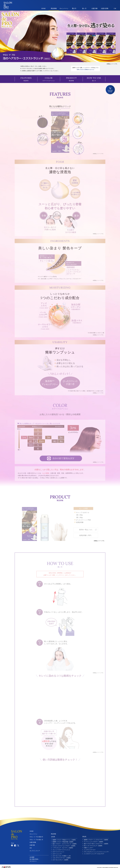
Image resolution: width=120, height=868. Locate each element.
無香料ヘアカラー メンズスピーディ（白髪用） (96, 838)
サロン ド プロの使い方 (36, 838)
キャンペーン (64, 8)
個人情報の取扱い (34, 858)
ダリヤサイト (33, 860)
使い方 (84, 8)
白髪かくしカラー (89, 846)
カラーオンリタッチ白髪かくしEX (62, 854)
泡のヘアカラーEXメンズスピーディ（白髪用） (96, 842)
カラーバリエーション (49, 79)
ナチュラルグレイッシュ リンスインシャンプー (96, 850)
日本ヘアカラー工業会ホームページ (85, 69)
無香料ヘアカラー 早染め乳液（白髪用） (63, 840)
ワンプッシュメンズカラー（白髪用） (94, 840)
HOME (44, 8)
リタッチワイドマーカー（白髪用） (62, 856)
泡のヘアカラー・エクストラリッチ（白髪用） (65, 842)
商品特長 (26, 79)
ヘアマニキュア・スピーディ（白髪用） (63, 846)
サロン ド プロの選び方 (36, 835)
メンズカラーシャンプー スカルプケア (94, 852)
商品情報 (54, 8)
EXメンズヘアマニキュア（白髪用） (93, 844)
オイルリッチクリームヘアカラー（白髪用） (64, 844)
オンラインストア (35, 849)
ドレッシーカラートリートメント (61, 848)
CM (115, 8)
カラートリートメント (58, 850)
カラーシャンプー (57, 852)
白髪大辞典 (105, 8)
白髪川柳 (95, 8)
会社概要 (32, 855)
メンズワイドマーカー (90, 848)
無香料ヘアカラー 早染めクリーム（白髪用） (65, 838)
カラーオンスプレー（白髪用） (61, 858)
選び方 (74, 8)
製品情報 (71, 79)
